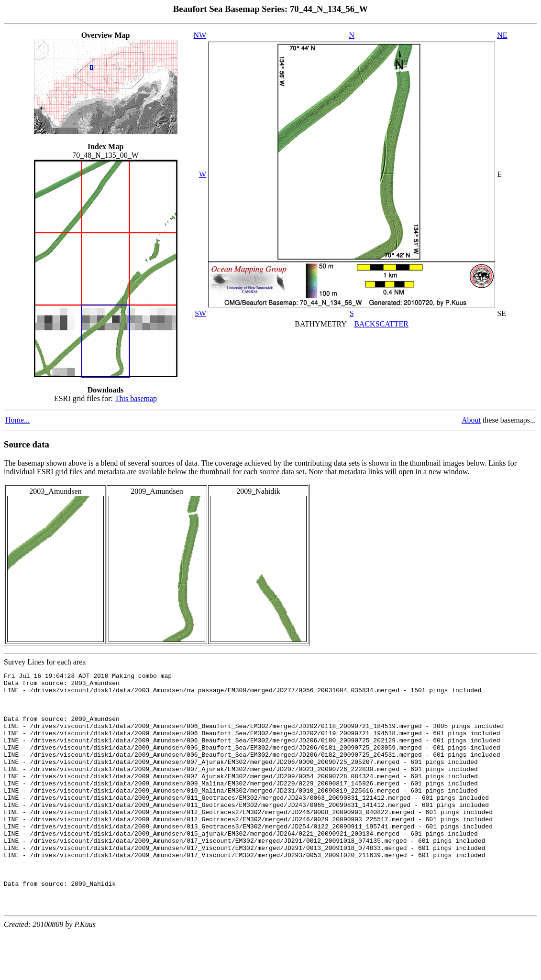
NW (200, 35)
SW (200, 313)
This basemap (136, 398)
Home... (17, 420)
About (471, 420)
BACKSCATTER (381, 324)
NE (502, 35)
